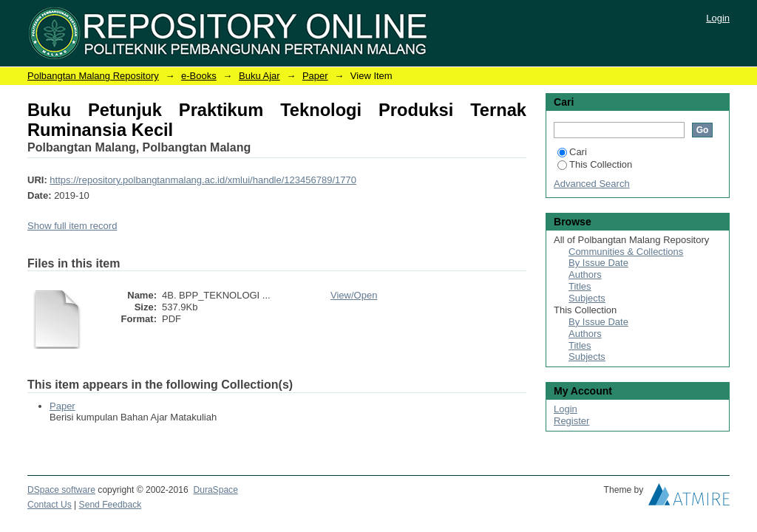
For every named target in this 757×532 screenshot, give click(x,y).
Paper (315, 76)
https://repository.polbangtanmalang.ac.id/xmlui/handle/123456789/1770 (203, 180)
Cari (572, 152)
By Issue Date (598, 263)
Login (718, 18)
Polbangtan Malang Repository (93, 76)
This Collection (595, 164)
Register (571, 421)
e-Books (199, 76)
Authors (585, 274)
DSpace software (61, 490)
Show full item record (72, 226)
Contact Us (50, 505)
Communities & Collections (626, 252)
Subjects (587, 298)
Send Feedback (111, 505)
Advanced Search (592, 184)
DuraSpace (215, 490)
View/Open (354, 295)
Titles (580, 286)
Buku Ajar (259, 76)
